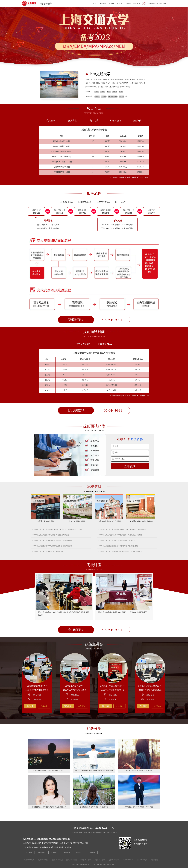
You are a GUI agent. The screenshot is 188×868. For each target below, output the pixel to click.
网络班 (128, 4)
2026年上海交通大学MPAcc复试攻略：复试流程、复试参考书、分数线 (58, 529)
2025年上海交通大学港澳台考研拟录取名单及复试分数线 (119, 546)
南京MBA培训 (72, 860)
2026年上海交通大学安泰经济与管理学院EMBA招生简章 (53, 540)
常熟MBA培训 (100, 860)
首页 (95, 4)
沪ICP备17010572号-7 (107, 865)
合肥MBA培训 (57, 860)
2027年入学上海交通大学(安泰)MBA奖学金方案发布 (51, 535)
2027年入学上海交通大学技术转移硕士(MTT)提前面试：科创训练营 (123, 529)
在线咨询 (44, 706)
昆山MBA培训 (43, 860)
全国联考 (137, 4)
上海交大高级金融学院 (77, 521)
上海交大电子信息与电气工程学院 (109, 521)
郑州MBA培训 (128, 860)
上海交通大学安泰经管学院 (45, 521)
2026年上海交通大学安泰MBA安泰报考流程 (48, 551)
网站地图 (154, 860)
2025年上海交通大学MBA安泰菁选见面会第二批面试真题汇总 (121, 551)
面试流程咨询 (76, 410)
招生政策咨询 (76, 630)
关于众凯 (103, 4)
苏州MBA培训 (114, 860)
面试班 (120, 4)
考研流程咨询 (76, 320)
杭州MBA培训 (86, 860)
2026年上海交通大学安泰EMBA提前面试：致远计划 (117, 540)
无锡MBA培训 (29, 860)
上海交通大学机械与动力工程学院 (141, 521)
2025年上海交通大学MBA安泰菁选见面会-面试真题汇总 (53, 546)
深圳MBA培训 (142, 860)
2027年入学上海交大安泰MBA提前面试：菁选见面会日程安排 (121, 535)
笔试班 (111, 4)
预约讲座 (30, 706)
